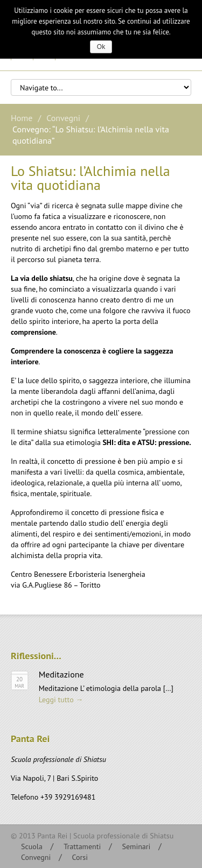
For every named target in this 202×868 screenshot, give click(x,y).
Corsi (79, 857)
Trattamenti (82, 846)
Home (22, 118)
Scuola (32, 846)
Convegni (63, 118)
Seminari (137, 846)
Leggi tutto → (61, 700)
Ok (101, 47)
